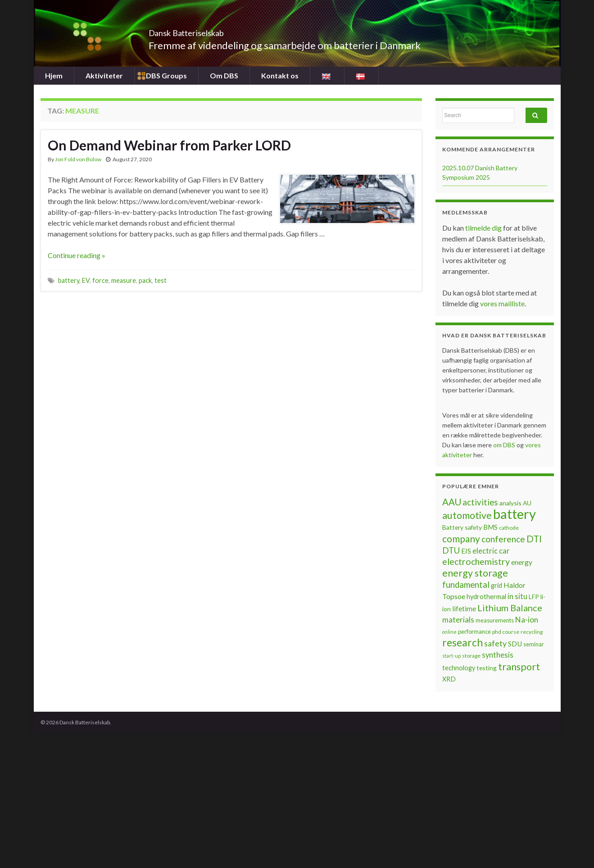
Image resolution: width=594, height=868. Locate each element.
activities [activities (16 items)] (480, 502)
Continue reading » (77, 255)
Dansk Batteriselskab (210, 30)
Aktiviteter (104, 75)
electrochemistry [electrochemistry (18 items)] (476, 561)
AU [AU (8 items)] (527, 503)
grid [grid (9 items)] (497, 585)
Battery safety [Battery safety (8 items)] (462, 527)
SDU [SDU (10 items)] (515, 644)
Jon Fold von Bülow (78, 159)
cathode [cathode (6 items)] (509, 528)
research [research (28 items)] (463, 643)
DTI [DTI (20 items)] (534, 539)
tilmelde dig (484, 228)
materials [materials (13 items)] (458, 620)
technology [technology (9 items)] (459, 668)
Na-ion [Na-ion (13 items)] (527, 620)
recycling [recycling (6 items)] (532, 632)
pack (145, 280)
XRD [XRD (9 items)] (449, 679)
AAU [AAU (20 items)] (452, 502)
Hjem (54, 75)
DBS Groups (166, 75)
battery (69, 280)
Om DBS (224, 75)
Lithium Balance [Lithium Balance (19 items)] (510, 608)
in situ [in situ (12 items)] (517, 596)
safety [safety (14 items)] (495, 643)
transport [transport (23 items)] (519, 667)
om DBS (505, 445)
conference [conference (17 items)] (503, 539)
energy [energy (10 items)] (522, 562)
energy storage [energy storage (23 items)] (475, 573)
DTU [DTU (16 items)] (451, 550)
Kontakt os (280, 75)
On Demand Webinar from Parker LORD (169, 145)
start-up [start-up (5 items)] (451, 656)
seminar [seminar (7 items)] (534, 644)
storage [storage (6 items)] (471, 656)
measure (124, 280)
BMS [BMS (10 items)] (490, 527)
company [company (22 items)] (461, 539)
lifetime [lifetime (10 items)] (464, 609)
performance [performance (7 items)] (474, 632)
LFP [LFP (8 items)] (534, 597)
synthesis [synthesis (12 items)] (498, 655)
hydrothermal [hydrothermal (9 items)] (486, 597)
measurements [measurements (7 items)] (495, 620)
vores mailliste (502, 303)
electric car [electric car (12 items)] (491, 551)
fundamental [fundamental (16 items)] (466, 585)
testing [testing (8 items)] (487, 668)
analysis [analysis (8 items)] (510, 503)
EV (86, 280)
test (161, 280)
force (100, 280)
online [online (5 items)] (449, 632)
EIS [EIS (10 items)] (466, 551)
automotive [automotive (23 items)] (467, 515)
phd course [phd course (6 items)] (506, 632)
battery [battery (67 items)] (515, 514)
